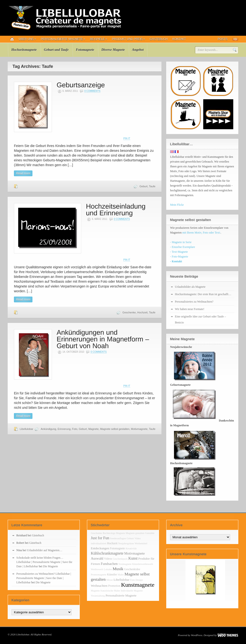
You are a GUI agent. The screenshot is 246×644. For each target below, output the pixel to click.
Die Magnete (50, 566)
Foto (75, 429)
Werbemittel (141, 543)
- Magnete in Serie (181, 242)
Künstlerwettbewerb (142, 564)
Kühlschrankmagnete (107, 553)
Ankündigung (48, 429)
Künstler (112, 574)
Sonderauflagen (118, 538)
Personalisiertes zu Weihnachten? (194, 302)
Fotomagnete (85, 50)
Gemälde (150, 533)
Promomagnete (99, 575)
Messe (110, 580)
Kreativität (131, 548)
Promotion (114, 586)
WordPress (197, 635)
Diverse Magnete (113, 50)
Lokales (108, 569)
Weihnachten (99, 586)
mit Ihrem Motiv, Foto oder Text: (201, 233)
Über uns (27, 39)
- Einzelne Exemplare (183, 247)
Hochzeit (142, 312)
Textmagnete (125, 564)
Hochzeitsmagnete (24, 50)
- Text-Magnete (179, 252)
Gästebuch (159, 39)
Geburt (144, 186)
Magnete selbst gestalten (115, 429)
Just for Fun (100, 538)
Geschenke (129, 312)
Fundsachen (109, 564)
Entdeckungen (100, 548)
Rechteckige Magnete (114, 533)
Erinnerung (64, 429)
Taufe (152, 186)
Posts (223, 39)
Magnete (94, 429)
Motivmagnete (139, 429)
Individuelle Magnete (132, 591)
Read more (23, 173)
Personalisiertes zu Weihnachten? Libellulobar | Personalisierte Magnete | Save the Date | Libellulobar (44, 578)
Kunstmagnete (138, 585)
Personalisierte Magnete (63, 39)
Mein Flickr (177, 205)
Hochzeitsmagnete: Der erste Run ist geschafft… (203, 294)
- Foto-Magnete (179, 257)
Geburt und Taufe (56, 50)
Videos (108, 559)
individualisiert (99, 543)
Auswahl (97, 558)
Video (138, 538)
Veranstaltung (98, 596)
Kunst (133, 558)
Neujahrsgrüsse (126, 543)
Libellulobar (26, 429)
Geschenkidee (132, 569)
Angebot (138, 50)
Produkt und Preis (128, 39)
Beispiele (99, 39)
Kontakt (179, 39)
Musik (118, 569)
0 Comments (92, 91)
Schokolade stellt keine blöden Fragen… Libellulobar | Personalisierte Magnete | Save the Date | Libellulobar (44, 562)
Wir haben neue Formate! (190, 309)
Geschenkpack (120, 559)
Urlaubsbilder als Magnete (190, 287)
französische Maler (110, 591)
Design (139, 580)
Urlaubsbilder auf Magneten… (45, 550)
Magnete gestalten (135, 533)
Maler (121, 575)
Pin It (127, 138)
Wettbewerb (97, 569)
